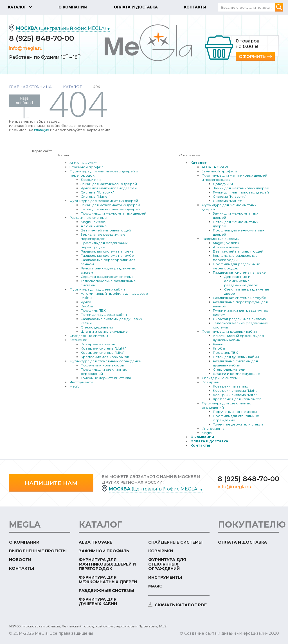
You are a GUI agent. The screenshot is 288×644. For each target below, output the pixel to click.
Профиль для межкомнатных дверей (113, 213)
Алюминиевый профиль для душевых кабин (238, 338)
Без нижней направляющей (106, 230)
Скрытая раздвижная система (107, 277)
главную (42, 130)
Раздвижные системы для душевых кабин (235, 363)
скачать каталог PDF (181, 605)
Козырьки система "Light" (103, 348)
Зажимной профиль (87, 167)
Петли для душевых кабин (104, 315)
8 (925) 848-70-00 (41, 38)
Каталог (72, 87)
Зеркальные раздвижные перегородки (103, 237)
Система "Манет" (95, 196)
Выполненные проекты (38, 551)
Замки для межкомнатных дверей (110, 205)
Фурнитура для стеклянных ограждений (105, 361)
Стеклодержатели (97, 327)
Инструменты (81, 382)
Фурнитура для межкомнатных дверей (104, 201)
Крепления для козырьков (105, 357)
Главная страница (30, 87)
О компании (202, 437)
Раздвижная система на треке (107, 251)
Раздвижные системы (88, 218)
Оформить (252, 56)
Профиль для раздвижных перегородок (104, 245)
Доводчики (91, 180)
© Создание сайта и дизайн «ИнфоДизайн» (224, 633)
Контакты (200, 445)
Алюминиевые (94, 226)
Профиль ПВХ (93, 310)
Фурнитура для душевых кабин (97, 289)
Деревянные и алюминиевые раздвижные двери (241, 281)
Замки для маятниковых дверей (109, 184)
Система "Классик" (97, 192)
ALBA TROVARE (83, 163)
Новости (20, 560)
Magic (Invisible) (94, 222)
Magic (74, 386)
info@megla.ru (26, 48)
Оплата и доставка (209, 441)
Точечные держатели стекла (106, 378)
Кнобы (87, 306)
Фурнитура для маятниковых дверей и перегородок (107, 564)
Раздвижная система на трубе (107, 255)
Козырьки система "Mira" (103, 353)
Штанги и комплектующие (104, 331)
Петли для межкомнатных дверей (110, 209)
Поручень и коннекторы (103, 365)
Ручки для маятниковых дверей (109, 188)
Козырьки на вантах (98, 344)
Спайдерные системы (89, 336)
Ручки (86, 302)
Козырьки (78, 340)
